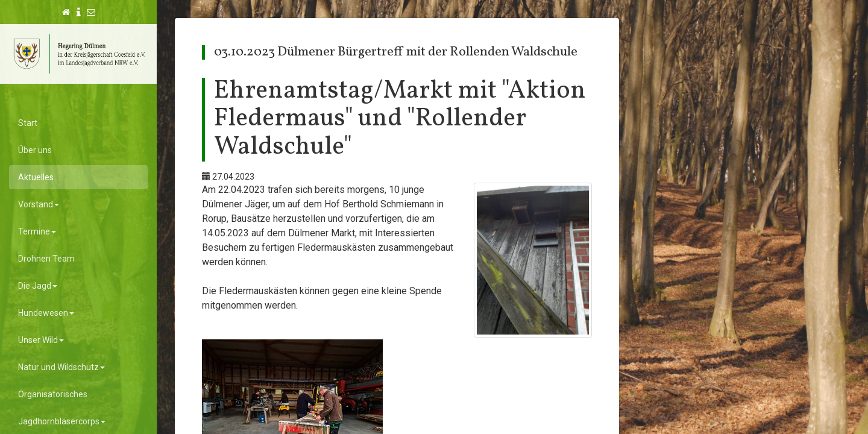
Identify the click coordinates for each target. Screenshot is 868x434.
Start (28, 123)
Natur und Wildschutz (61, 367)
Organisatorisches (53, 394)
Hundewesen (46, 313)
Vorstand (39, 204)
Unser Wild (41, 340)
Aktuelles (36, 177)
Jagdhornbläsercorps (62, 421)
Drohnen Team (46, 259)
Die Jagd (38, 286)
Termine (37, 231)
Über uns (35, 150)
